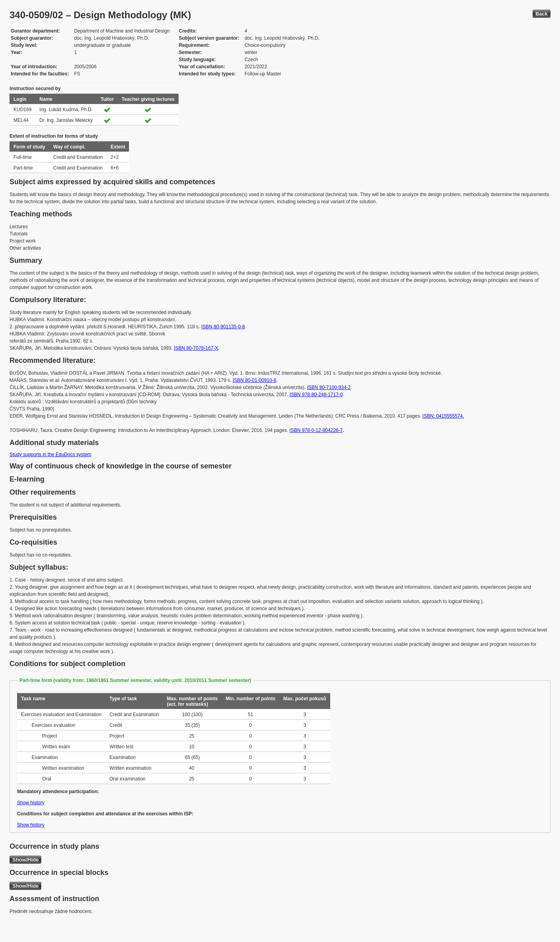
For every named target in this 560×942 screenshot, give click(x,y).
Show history (31, 803)
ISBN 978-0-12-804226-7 (316, 430)
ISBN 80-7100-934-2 (329, 387)
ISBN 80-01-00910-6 (254, 380)
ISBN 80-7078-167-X (196, 348)
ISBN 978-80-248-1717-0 (316, 395)
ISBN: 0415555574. (443, 416)
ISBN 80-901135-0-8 (223, 327)
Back (542, 14)
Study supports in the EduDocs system (50, 455)
